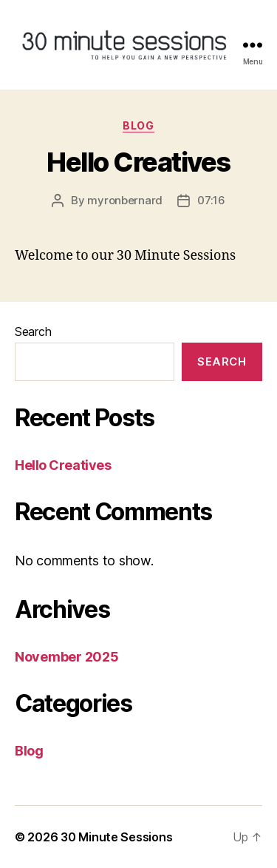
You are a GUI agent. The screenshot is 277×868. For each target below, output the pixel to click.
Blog (138, 125)
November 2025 (67, 657)
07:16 (211, 200)
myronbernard (125, 200)
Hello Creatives (138, 162)
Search (33, 332)
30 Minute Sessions (116, 837)
